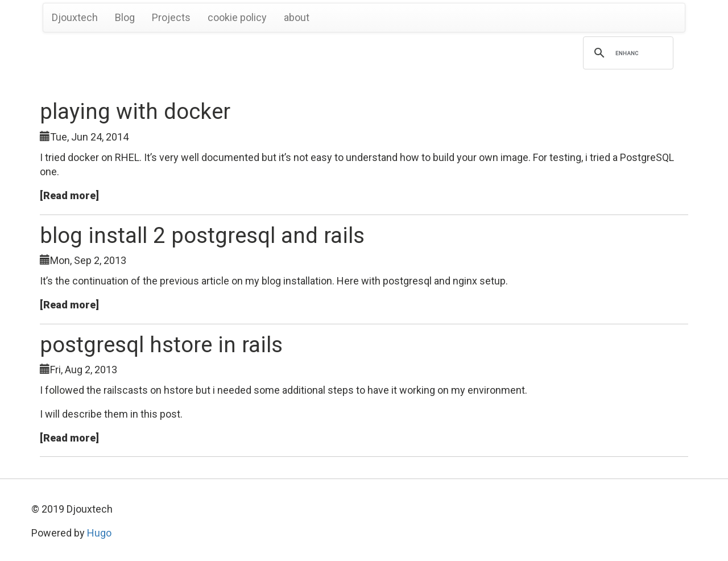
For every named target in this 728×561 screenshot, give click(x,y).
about (297, 17)
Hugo (99, 533)
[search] (627, 53)
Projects (171, 17)
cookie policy (237, 17)
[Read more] (69, 195)
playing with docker (135, 111)
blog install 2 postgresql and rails (202, 235)
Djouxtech (75, 17)
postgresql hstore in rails (161, 345)
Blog (125, 17)
